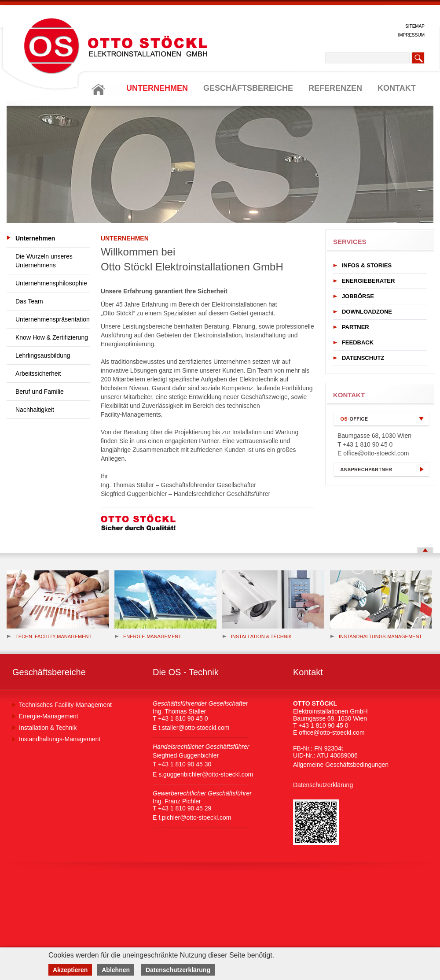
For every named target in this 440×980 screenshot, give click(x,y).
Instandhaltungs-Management (376, 636)
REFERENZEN (335, 88)
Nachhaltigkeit (35, 410)
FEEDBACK (358, 342)
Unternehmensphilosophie (51, 283)
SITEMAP (415, 26)
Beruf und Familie (40, 392)
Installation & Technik (257, 636)
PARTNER (356, 327)
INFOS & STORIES (367, 265)
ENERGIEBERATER (368, 281)
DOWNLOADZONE (367, 312)
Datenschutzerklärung (323, 785)
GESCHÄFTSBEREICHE (248, 88)
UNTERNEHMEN (157, 88)
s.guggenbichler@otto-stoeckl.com (206, 774)
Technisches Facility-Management (65, 705)
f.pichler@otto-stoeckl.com (195, 817)
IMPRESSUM (411, 35)
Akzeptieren (70, 970)
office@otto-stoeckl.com (376, 453)
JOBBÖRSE (358, 296)
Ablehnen (116, 970)
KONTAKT (397, 88)
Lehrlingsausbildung (43, 355)
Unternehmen (35, 238)
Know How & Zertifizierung (52, 337)
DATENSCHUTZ (363, 358)
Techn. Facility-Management (49, 636)
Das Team (29, 301)
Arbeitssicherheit (38, 374)
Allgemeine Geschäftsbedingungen (341, 765)
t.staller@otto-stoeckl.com (194, 728)
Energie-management (148, 636)
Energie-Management (49, 716)
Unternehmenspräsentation (53, 319)
